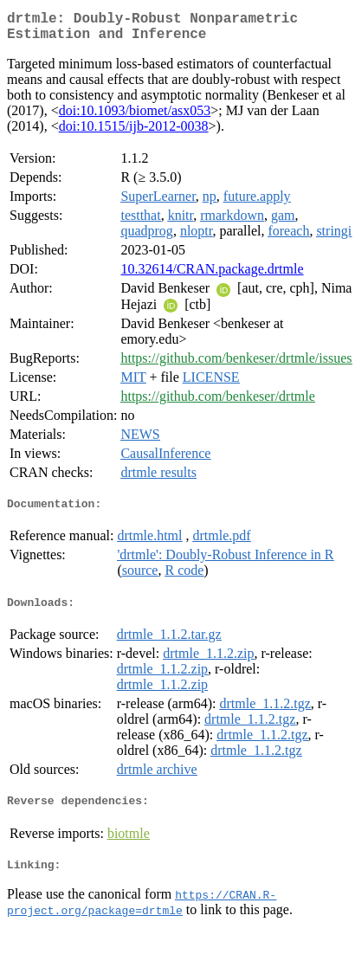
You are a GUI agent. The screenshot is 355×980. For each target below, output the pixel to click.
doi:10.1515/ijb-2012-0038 (134, 133)
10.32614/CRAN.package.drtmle (212, 276)
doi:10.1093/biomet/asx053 (135, 117)
